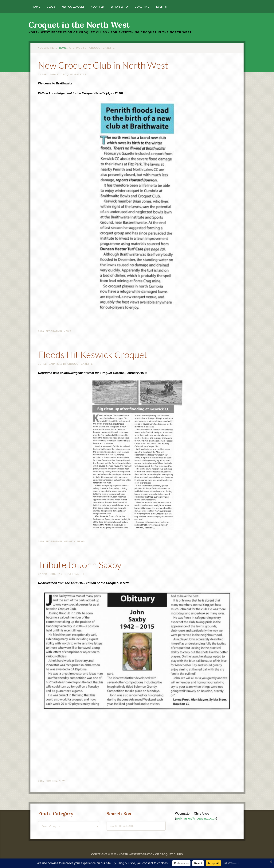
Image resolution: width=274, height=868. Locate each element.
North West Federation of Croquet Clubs (151, 854)
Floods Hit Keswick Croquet (93, 355)
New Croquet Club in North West (103, 65)
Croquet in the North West (79, 25)
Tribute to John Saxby (80, 565)
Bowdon (51, 781)
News (68, 331)
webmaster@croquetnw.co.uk (196, 818)
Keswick (70, 542)
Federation (54, 331)
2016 (41, 331)
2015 (41, 781)
